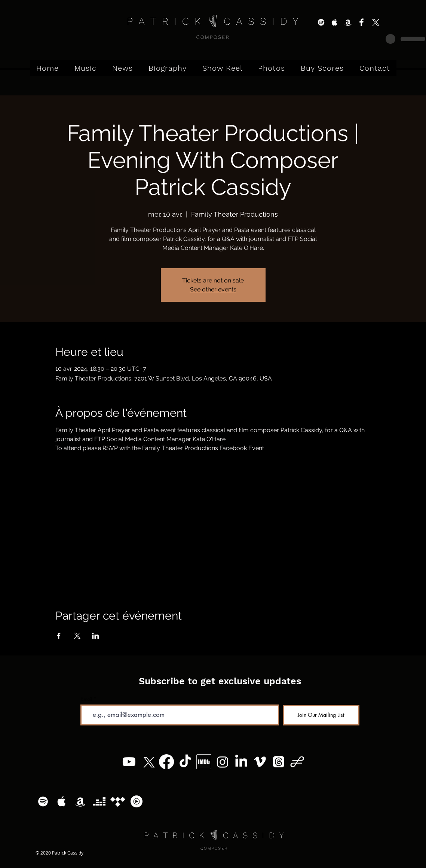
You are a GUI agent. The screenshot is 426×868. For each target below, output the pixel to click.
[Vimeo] (260, 762)
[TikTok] (185, 762)
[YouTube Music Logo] (137, 801)
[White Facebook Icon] (361, 22)
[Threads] (279, 762)
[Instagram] (223, 762)
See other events (213, 289)
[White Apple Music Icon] (335, 22)
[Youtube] (129, 762)
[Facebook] (166, 762)
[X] (375, 22)
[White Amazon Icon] (348, 22)
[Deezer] (99, 801)
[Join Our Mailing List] (321, 715)
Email (87, 699)
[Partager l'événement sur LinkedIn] (96, 636)
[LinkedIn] (241, 762)
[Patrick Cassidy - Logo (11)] (297, 762)
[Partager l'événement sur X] (77, 636)
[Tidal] (118, 801)
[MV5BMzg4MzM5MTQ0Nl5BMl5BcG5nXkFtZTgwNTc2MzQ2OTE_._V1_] (204, 762)
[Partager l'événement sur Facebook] (59, 636)
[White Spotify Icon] (321, 22)
